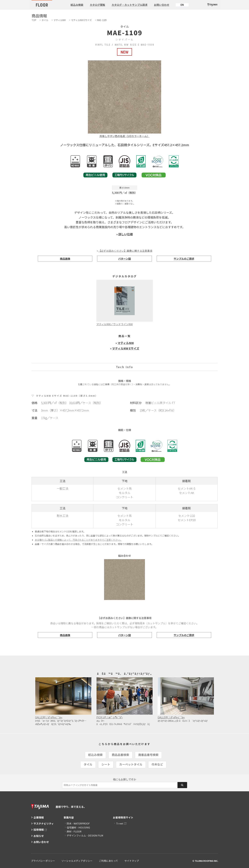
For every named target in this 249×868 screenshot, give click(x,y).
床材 (74, 831)
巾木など (157, 764)
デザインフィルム (85, 835)
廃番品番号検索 (148, 755)
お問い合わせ (162, 5)
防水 (78, 823)
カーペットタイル (131, 764)
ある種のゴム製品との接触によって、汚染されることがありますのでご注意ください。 (78, 540)
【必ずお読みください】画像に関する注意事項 (125, 251)
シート (106, 764)
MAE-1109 (102, 20)
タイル (45, 20)
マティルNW (60, 20)
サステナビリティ (44, 823)
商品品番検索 (120, 755)
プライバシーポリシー (43, 861)
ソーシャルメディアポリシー (77, 861)
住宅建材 (78, 827)
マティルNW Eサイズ (81, 20)
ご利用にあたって (108, 861)
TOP (34, 20)
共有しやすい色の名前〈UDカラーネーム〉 (124, 136)
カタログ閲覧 (97, 5)
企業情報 (39, 817)
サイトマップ (132, 861)
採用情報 (39, 830)
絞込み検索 (77, 5)
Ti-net (120, 823)
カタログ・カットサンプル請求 (130, 5)
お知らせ (39, 836)
